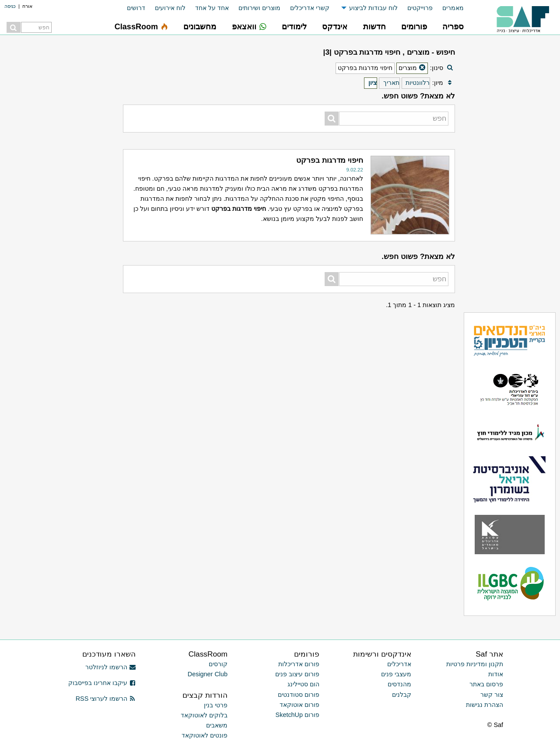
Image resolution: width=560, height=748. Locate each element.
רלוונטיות (418, 83)
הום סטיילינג (303, 684)
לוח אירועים (170, 8)
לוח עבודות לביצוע (373, 8)
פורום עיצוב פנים (297, 674)
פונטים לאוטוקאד (205, 735)
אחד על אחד (212, 8)
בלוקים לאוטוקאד (204, 715)
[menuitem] (448, 8)
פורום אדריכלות (299, 664)
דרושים (136, 8)
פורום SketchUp (297, 715)
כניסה (10, 6)
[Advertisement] (59, 175)
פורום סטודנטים (299, 695)
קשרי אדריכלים (310, 8)
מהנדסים (399, 684)
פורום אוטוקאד (299, 705)
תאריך (391, 83)
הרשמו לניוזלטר (110, 667)
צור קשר (492, 695)
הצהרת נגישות (485, 705)
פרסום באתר (486, 684)
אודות (496, 674)
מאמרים (453, 8)
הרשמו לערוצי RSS (106, 699)
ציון (373, 83)
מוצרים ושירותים (259, 8)
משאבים (217, 725)
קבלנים (402, 695)
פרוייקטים (420, 8)
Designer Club (208, 674)
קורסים (218, 664)
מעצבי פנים (396, 674)
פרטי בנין (216, 705)
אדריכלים (399, 664)
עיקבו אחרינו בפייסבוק (102, 683)
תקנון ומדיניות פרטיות (475, 664)
